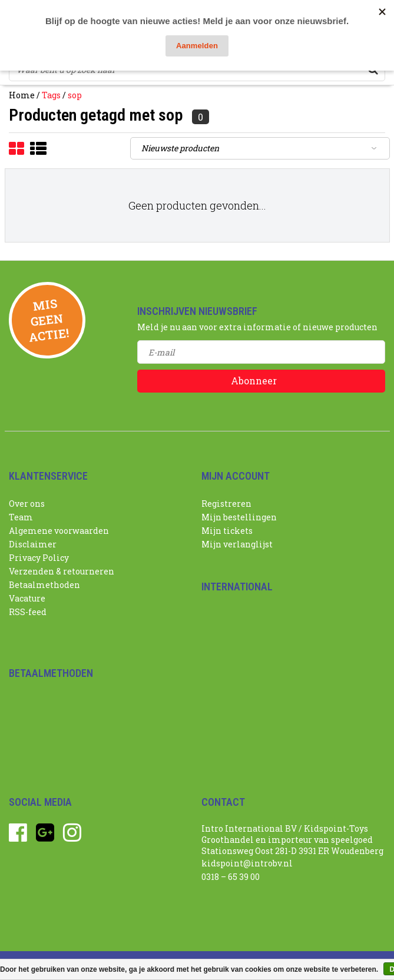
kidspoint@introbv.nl (247, 863)
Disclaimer (33, 544)
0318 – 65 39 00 (231, 877)
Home (22, 95)
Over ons (27, 504)
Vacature (27, 598)
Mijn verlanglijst (237, 544)
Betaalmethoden (44, 585)
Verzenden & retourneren (62, 571)
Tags (51, 95)
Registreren (226, 504)
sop (75, 95)
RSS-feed (28, 612)
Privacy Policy (39, 558)
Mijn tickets (227, 531)
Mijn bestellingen (239, 517)
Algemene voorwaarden (59, 531)
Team (21, 517)
